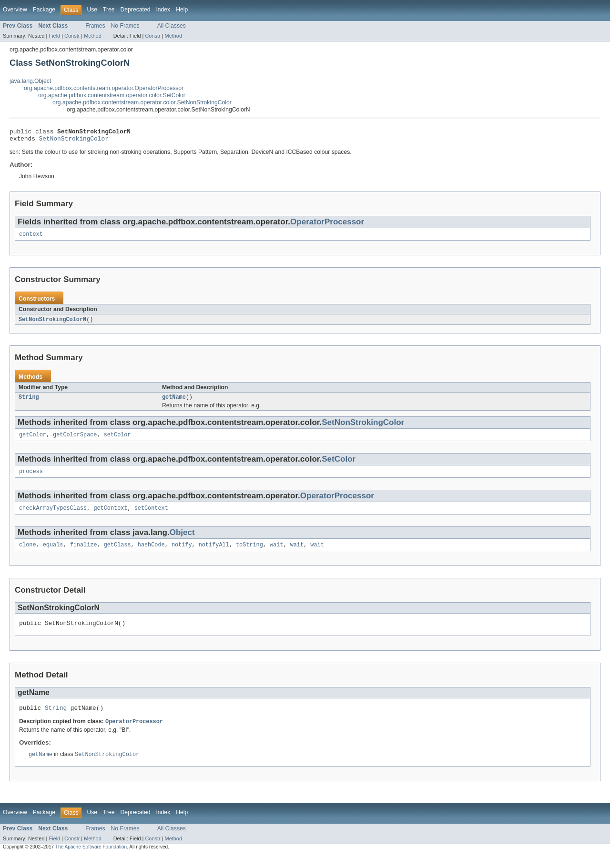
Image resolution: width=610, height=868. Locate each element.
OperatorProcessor (327, 225)
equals (53, 554)
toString (249, 554)
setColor (117, 441)
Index (163, 10)
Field (54, 36)
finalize (84, 554)
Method (92, 36)
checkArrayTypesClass (53, 516)
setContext (151, 516)
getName (174, 402)
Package (44, 10)
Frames (95, 26)
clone (28, 554)
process (31, 478)
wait (276, 554)
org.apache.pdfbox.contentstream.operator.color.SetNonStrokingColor (142, 102)
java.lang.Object (30, 81)
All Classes (172, 26)
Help (182, 10)
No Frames (125, 26)
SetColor (339, 465)
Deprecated (136, 10)
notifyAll (214, 554)
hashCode (151, 554)
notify (182, 554)
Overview (15, 10)
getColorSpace (75, 441)
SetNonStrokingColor (74, 141)
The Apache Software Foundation (91, 860)
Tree (109, 10)
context (31, 238)
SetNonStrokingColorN (52, 323)
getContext (110, 516)
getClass (117, 554)
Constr (72, 36)
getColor (33, 441)
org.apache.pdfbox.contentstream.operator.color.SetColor (112, 95)
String (29, 402)
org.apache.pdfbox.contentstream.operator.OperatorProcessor (104, 88)
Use (92, 10)
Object (182, 540)
